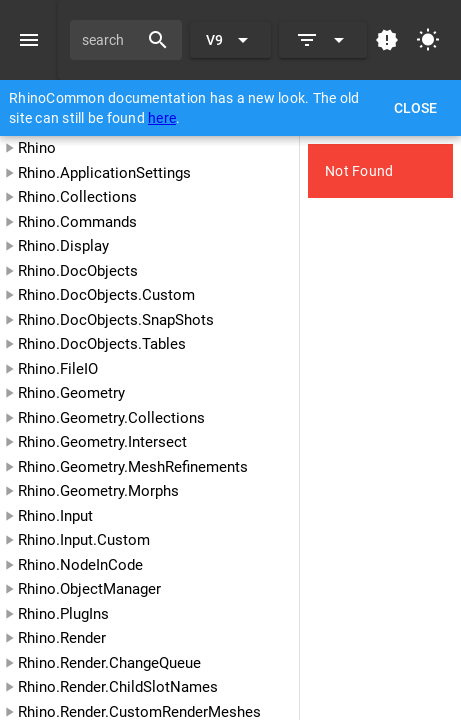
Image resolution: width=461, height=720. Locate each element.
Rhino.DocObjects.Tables (102, 344)
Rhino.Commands (77, 222)
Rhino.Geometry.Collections (111, 418)
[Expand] (323, 40)
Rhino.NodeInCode (80, 565)
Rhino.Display (63, 246)
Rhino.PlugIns (63, 614)
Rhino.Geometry (71, 393)
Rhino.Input (55, 516)
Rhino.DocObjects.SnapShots (116, 320)
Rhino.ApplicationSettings (104, 173)
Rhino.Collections (77, 197)
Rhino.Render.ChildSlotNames (118, 687)
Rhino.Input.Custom (84, 540)
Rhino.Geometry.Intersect (102, 442)
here (162, 118)
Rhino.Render (62, 638)
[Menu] (29, 40)
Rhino (37, 148)
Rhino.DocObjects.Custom (106, 295)
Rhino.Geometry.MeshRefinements (133, 467)
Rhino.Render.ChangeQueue (109, 663)
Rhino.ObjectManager (89, 589)
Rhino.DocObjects (78, 271)
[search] (111, 40)
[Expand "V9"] (230, 40)
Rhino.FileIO (58, 369)
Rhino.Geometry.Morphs (98, 491)
